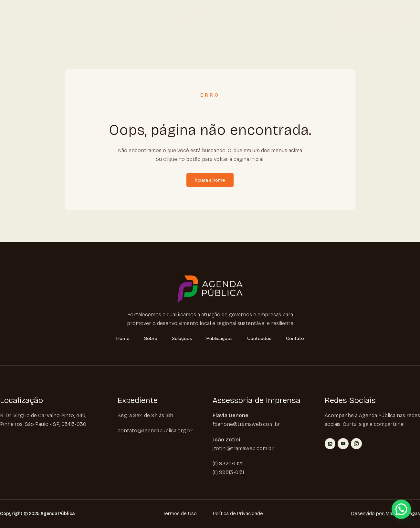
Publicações (107, 18)
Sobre (41, 18)
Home (16, 18)
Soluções (72, 18)
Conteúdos (142, 18)
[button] (401, 509)
